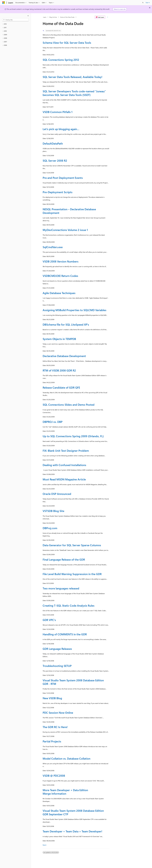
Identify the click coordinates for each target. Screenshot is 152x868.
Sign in (148, 2)
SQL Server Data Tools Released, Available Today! (72, 77)
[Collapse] (28, 16)
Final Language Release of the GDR (64, 559)
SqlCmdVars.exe (53, 247)
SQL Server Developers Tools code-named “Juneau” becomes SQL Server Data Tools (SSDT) (74, 93)
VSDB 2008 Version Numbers (61, 261)
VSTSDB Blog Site (53, 511)
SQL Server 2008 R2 (55, 161)
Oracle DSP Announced (57, 494)
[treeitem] (15, 24)
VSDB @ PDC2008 (54, 776)
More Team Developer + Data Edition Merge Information (65, 792)
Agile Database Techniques (59, 293)
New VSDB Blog (52, 698)
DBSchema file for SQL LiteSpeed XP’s (66, 324)
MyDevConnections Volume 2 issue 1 (65, 230)
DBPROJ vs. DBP (53, 422)
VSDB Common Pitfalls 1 (58, 112)
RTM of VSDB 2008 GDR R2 (59, 370)
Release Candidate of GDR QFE (61, 387)
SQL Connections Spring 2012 (61, 60)
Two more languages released (61, 588)
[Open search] (143, 3)
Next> (45, 845)
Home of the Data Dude (67, 17)
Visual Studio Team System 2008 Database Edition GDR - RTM (73, 682)
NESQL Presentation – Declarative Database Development (69, 211)
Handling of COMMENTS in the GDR (65, 634)
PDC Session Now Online (58, 713)
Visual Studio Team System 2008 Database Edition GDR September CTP (73, 812)
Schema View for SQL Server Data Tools (67, 43)
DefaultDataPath (53, 143)
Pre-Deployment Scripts (58, 192)
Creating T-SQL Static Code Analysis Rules (69, 605)
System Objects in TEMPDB (59, 339)
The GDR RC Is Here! (55, 727)
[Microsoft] (4, 3)
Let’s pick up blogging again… (61, 129)
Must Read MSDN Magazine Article (64, 479)
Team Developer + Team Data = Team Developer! (72, 831)
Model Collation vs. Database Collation (66, 758)
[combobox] (15, 20)
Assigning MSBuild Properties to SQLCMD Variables (74, 310)
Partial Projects (52, 741)
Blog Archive (53, 17)
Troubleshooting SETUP (57, 666)
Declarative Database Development (64, 356)
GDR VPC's (49, 620)
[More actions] (108, 17)
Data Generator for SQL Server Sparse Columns (72, 545)
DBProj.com (50, 528)
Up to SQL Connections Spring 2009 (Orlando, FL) (73, 436)
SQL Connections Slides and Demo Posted (69, 405)
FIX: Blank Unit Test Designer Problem (66, 451)
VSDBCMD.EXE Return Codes (60, 276)
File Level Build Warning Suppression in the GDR (72, 574)
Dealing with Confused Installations (64, 465)
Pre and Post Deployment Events (63, 178)
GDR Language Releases (57, 649)
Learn (45, 17)
